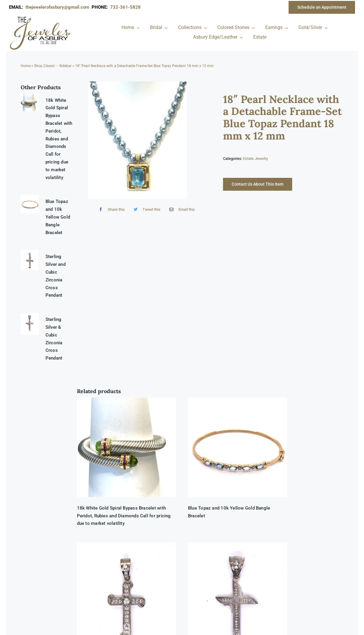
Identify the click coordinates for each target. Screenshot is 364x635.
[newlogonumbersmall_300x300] (41, 18)
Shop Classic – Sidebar (53, 66)
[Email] (181, 209)
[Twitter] (146, 209)
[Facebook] (110, 209)
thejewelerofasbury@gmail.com (59, 7)
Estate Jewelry (255, 159)
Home (26, 66)
